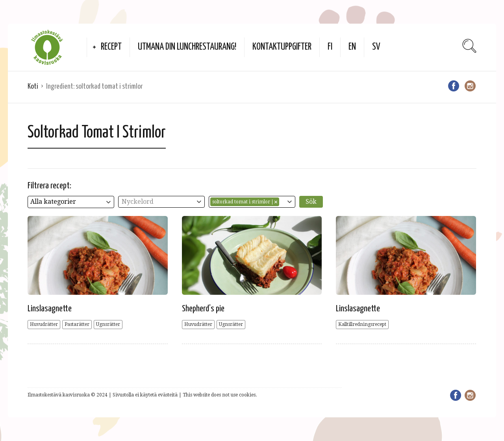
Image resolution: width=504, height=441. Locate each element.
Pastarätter (77, 324)
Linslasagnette (50, 309)
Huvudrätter (44, 324)
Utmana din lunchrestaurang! (187, 47)
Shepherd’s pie (203, 309)
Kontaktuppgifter (282, 47)
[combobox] (71, 202)
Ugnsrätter (108, 324)
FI (330, 47)
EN (352, 47)
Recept (111, 47)
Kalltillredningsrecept (362, 324)
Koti (33, 87)
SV (376, 47)
